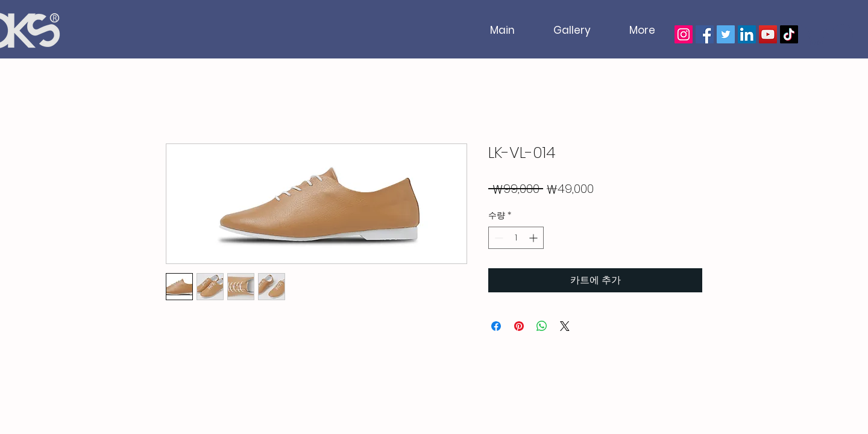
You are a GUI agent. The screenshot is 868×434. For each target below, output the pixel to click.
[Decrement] (498, 238)
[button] (827, 35)
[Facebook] (705, 34)
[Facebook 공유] (496, 326)
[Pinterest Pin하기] (519, 326)
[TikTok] (789, 34)
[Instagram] (684, 34)
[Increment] (534, 238)
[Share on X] (565, 326)
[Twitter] (726, 34)
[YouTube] (768, 34)
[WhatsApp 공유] (542, 326)
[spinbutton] (516, 238)
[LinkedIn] (747, 34)
